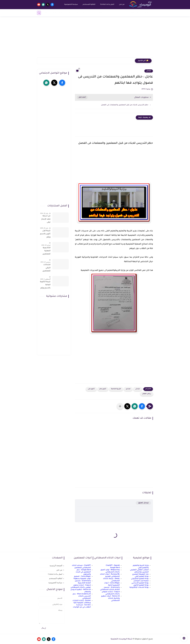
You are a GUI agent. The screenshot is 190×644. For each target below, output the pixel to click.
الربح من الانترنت (71, 13)
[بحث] (39, 13)
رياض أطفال (135, 13)
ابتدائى (149, 71)
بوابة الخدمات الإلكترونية (139, 587)
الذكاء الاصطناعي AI (54, 13)
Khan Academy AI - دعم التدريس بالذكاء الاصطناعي (82, 596)
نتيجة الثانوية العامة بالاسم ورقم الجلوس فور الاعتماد (45, 285)
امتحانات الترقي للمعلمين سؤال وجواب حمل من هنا (45, 268)
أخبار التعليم (148, 13)
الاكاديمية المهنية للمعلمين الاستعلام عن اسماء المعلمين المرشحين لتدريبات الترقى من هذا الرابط (46, 251)
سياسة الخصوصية (71, 5)
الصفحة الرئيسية (56, 566)
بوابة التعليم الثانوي (141, 585)
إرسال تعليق (143, 503)
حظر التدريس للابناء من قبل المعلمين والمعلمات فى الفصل (124, 105)
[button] (142, 406)
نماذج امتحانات (87, 13)
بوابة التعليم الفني (142, 576)
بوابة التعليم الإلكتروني (140, 579)
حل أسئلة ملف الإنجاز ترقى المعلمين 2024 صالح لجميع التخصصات (46, 220)
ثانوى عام (103, 389)
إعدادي (111, 13)
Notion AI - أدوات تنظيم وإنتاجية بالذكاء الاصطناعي (110, 598)
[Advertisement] (95, 38)
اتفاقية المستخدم (89, 5)
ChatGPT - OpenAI (113, 565)
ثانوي (100, 13)
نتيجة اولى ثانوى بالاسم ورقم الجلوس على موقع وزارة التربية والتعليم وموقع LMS (45, 234)
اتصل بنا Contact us (107, 5)
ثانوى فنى (91, 389)
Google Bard (115, 568)
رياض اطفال (147, 394)
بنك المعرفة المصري (140, 574)
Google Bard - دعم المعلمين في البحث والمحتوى (83, 572)
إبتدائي (122, 13)
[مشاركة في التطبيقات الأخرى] (120, 406)
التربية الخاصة (116, 389)
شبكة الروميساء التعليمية (122, 639)
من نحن (122, 5)
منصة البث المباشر (141, 581)
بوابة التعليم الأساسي (140, 583)
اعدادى (128, 389)
